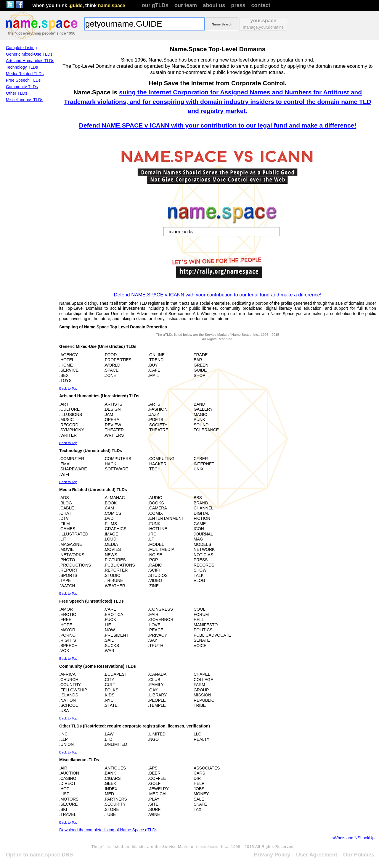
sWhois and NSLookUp (353, 838)
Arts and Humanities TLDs (30, 61)
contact (261, 5)
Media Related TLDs (25, 74)
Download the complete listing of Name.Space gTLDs (108, 830)
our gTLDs (155, 5)
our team (186, 5)
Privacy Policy (272, 855)
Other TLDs (17, 93)
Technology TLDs (22, 67)
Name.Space (207, 847)
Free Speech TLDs (23, 80)
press (238, 5)
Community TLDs (22, 87)
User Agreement (317, 855)
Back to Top (68, 388)
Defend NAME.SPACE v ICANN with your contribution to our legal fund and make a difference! (218, 125)
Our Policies (359, 855)
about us (214, 5)
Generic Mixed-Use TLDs (29, 54)
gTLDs (106, 847)
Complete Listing (21, 48)
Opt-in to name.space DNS (40, 855)
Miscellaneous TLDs (25, 100)
